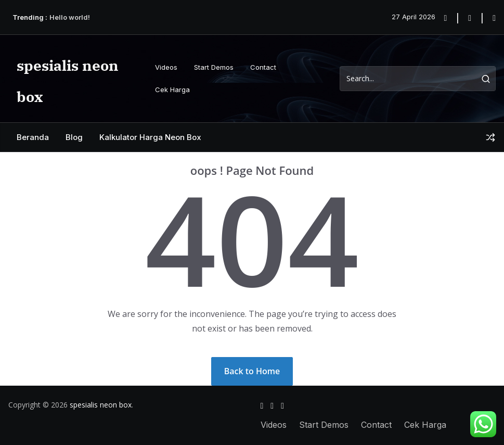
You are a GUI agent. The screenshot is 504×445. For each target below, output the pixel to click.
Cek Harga (172, 90)
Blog (74, 137)
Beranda (33, 137)
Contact (263, 67)
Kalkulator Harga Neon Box (150, 137)
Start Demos (214, 67)
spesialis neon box (101, 405)
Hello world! (70, 17)
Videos (166, 67)
